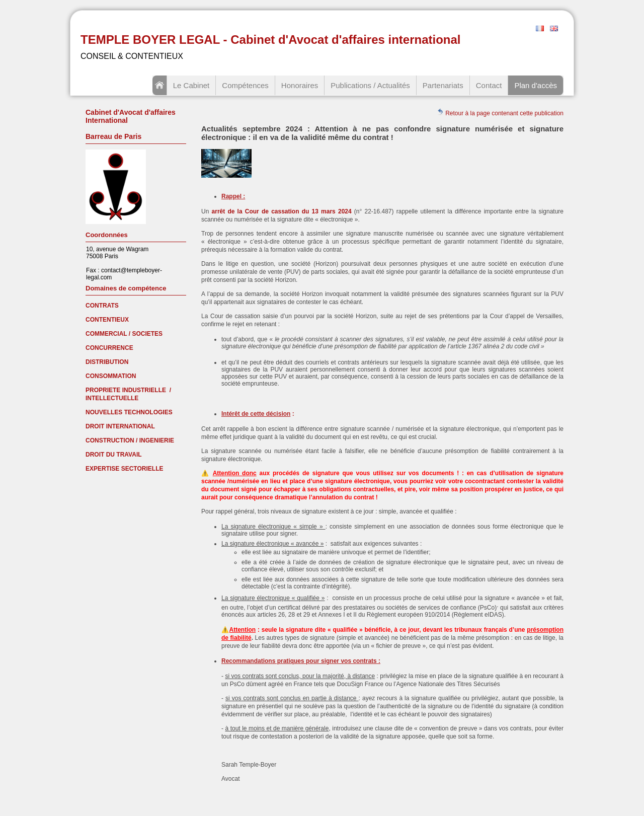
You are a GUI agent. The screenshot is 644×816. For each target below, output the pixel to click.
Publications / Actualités (370, 85)
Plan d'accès (536, 85)
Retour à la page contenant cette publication (500, 113)
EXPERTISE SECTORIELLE (124, 469)
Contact (489, 85)
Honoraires (300, 85)
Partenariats (443, 85)
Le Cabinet (191, 85)
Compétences (245, 85)
